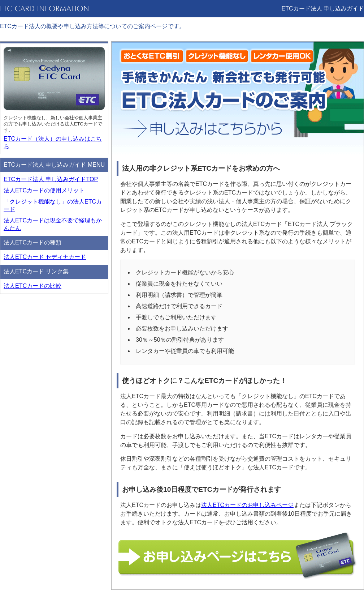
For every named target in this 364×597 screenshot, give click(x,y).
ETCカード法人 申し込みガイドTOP (51, 179)
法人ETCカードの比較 (32, 286)
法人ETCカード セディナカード (45, 257)
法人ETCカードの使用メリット (44, 190)
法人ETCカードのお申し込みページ (247, 505)
